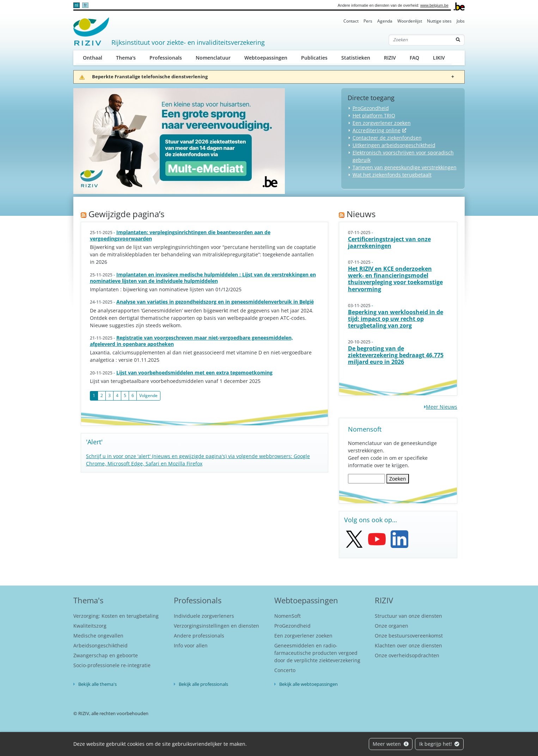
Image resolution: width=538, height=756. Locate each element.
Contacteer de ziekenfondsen (387, 138)
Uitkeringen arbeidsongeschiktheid (394, 145)
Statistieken (356, 58)
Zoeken (398, 479)
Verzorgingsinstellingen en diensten (216, 626)
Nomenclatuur (213, 58)
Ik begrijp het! (439, 744)
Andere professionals (199, 636)
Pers (368, 21)
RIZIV (390, 58)
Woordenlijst (410, 21)
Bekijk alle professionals (203, 684)
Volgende (148, 395)
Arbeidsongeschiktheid (100, 645)
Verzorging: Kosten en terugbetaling (116, 616)
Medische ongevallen (98, 636)
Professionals (166, 58)
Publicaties (314, 58)
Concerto (285, 670)
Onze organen (392, 626)
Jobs (461, 21)
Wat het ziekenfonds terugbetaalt (392, 175)
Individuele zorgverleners (204, 616)
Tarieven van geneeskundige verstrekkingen (405, 167)
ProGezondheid (371, 108)
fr (85, 5)
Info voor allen (191, 645)
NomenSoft (288, 616)
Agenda (385, 21)
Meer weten (391, 744)
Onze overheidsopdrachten (407, 655)
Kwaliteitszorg (90, 626)
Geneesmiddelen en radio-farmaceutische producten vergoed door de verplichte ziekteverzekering (317, 653)
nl (76, 5)
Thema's (126, 58)
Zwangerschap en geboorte (106, 655)
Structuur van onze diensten (408, 616)
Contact (351, 21)
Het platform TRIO (374, 115)
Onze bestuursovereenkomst (409, 636)
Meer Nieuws (442, 407)
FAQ (414, 58)
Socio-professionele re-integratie (112, 665)
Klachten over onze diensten (408, 645)
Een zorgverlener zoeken (382, 123)
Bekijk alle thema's (97, 684)
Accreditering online (377, 130)
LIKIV (439, 58)
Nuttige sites (439, 21)
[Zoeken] (420, 40)
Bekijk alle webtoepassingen (308, 684)
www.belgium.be (434, 5)
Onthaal (93, 58)
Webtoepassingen (266, 58)
